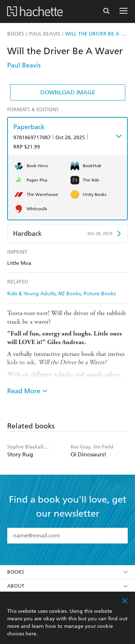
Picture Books (100, 294)
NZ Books (69, 294)
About (67, 586)
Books (67, 572)
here (31, 634)
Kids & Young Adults (31, 294)
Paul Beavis (24, 65)
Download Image (68, 92)
